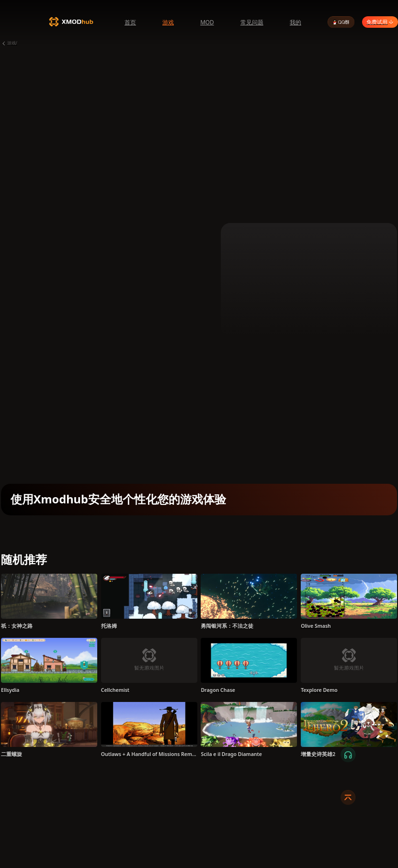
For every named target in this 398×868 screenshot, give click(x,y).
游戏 (168, 22)
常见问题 (252, 22)
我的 (296, 22)
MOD (207, 22)
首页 (130, 22)
